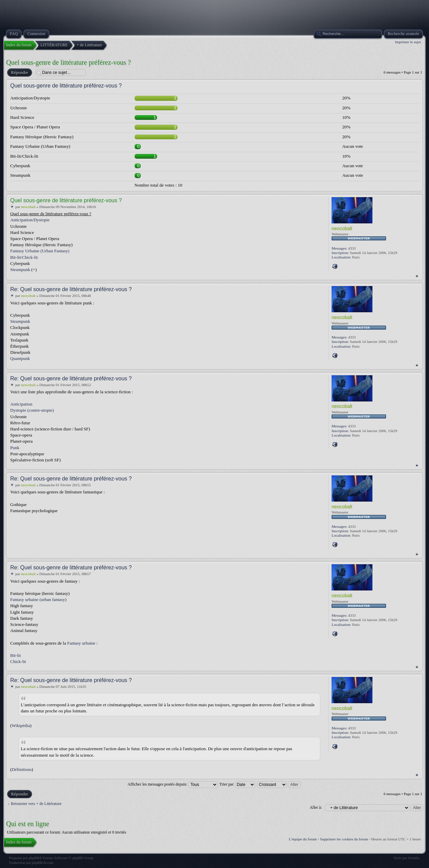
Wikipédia (21, 725)
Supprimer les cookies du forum (344, 839)
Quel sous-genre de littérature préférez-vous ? (68, 62)
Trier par (237, 784)
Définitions (22, 769)
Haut (417, 276)
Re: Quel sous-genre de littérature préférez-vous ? (71, 289)
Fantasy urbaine (81, 643)
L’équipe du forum (303, 839)
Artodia (414, 858)
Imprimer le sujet (408, 42)
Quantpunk (20, 358)
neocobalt (28, 207)
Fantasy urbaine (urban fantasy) (38, 599)
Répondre (19, 73)
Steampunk (20, 270)
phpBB (34, 858)
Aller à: (316, 807)
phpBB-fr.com (42, 863)
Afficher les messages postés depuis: (173, 784)
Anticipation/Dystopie (30, 220)
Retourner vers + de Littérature (36, 804)
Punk (15, 448)
